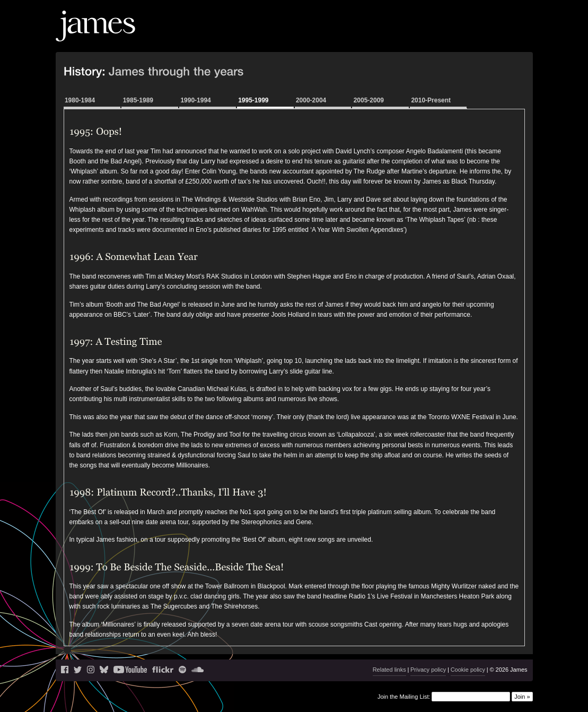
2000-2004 (311, 100)
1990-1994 (195, 100)
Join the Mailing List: (404, 697)
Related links (389, 670)
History (484, 35)
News (351, 35)
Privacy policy (428, 670)
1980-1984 (80, 100)
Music (422, 35)
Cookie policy (468, 670)
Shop (513, 35)
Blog (396, 35)
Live (375, 35)
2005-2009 (369, 100)
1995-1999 (253, 100)
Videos (452, 35)
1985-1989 (138, 100)
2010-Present (431, 100)
